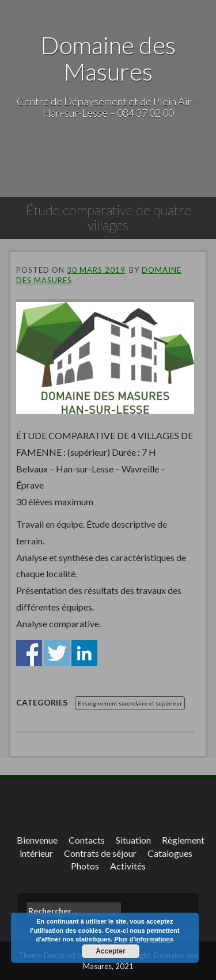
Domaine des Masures (108, 58)
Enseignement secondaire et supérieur (130, 703)
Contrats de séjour (100, 853)
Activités (128, 866)
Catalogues (170, 853)
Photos (85, 866)
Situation (133, 840)
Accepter (110, 951)
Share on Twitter (57, 653)
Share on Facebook (29, 653)
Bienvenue (37, 840)
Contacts (87, 840)
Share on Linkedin (84, 653)
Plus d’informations (144, 939)
